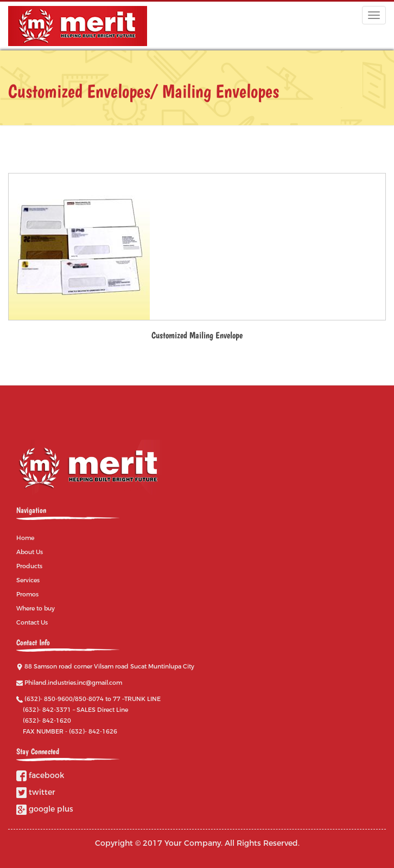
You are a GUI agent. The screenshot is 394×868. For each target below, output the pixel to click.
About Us (30, 552)
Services (28, 580)
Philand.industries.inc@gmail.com (73, 683)
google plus (45, 809)
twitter (36, 792)
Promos (27, 594)
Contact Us (32, 622)
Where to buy (36, 608)
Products (29, 566)
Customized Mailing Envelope (197, 335)
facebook (40, 775)
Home (25, 538)
